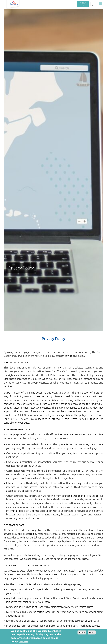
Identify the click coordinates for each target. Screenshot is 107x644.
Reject (92, 632)
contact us (83, 4)
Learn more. (23, 642)
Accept (82, 632)
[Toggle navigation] (101, 3)
